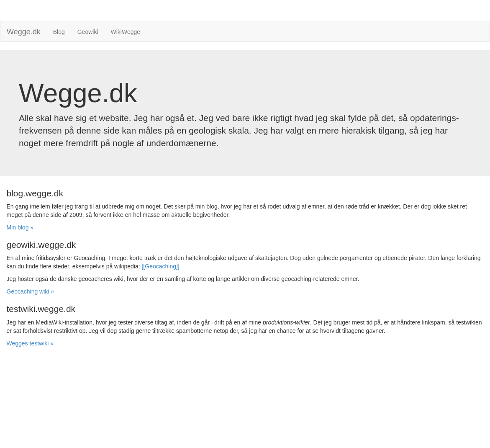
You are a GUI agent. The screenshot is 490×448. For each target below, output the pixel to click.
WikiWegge (126, 32)
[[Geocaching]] (160, 266)
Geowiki (88, 32)
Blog (59, 32)
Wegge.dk (24, 32)
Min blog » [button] (20, 227)
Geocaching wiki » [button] (31, 291)
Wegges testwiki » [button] (30, 343)
